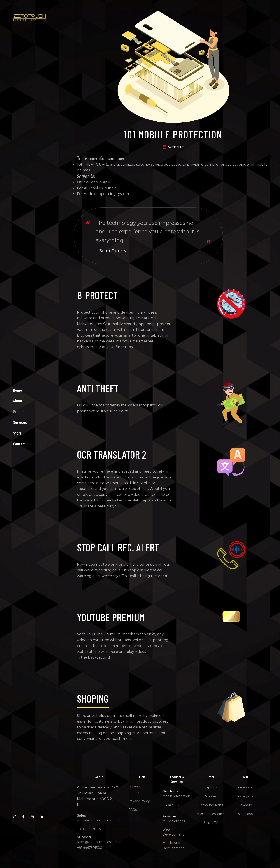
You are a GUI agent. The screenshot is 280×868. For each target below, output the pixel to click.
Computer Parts (211, 805)
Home (18, 407)
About (18, 417)
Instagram (246, 796)
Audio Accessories (212, 814)
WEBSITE (177, 147)
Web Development (174, 832)
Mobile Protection (177, 796)
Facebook (246, 787)
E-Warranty (172, 805)
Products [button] (20, 428)
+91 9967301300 (90, 848)
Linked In (246, 805)
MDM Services (175, 821)
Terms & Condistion (137, 789)
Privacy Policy (140, 801)
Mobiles (212, 796)
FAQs (133, 810)
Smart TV (211, 823)
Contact (19, 460)
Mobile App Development (174, 845)
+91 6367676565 (89, 829)
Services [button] (20, 439)
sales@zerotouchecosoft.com (101, 820)
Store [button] (17, 450)
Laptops (211, 787)
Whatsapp (246, 814)
